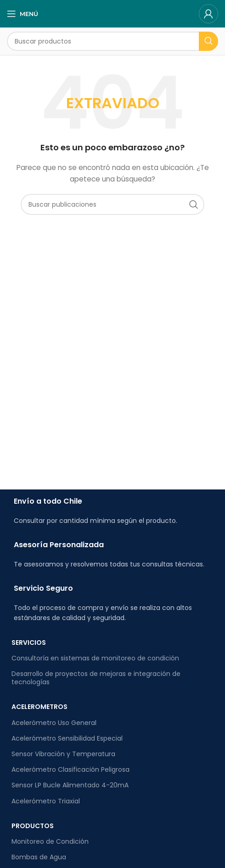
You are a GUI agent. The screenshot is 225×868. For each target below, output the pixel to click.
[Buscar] (112, 41)
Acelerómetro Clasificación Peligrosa (70, 769)
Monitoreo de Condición (50, 841)
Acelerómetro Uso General (54, 723)
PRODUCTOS (33, 826)
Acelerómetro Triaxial (46, 801)
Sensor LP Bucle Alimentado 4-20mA (70, 785)
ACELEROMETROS (39, 707)
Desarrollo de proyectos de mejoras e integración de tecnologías (96, 678)
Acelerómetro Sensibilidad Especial (67, 738)
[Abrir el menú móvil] (22, 14)
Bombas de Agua (39, 857)
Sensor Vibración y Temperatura (63, 754)
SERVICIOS (29, 643)
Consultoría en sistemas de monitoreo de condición (95, 658)
